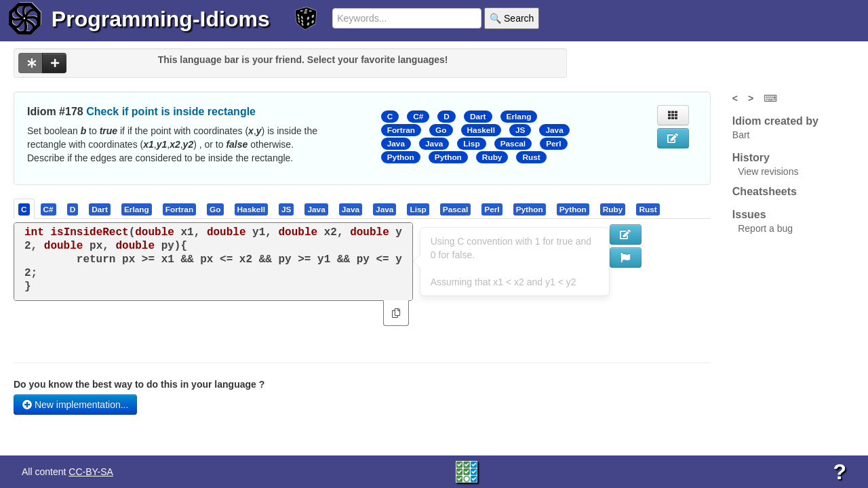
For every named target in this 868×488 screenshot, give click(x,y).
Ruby (492, 157)
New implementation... (75, 405)
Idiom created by (775, 121)
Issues (749, 215)
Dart (478, 117)
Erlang (519, 117)
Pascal (513, 144)
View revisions (768, 171)
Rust (531, 157)
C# (418, 117)
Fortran (401, 130)
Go (441, 130)
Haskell (481, 130)
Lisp (471, 144)
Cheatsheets (765, 191)
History (751, 158)
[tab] (25, 209)
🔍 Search (512, 18)
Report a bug (765, 228)
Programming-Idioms (161, 19)
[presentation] (24, 209)
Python (401, 157)
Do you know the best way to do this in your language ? (139, 384)
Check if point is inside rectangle (171, 111)
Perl (553, 144)
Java (554, 130)
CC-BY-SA (91, 472)
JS (520, 130)
